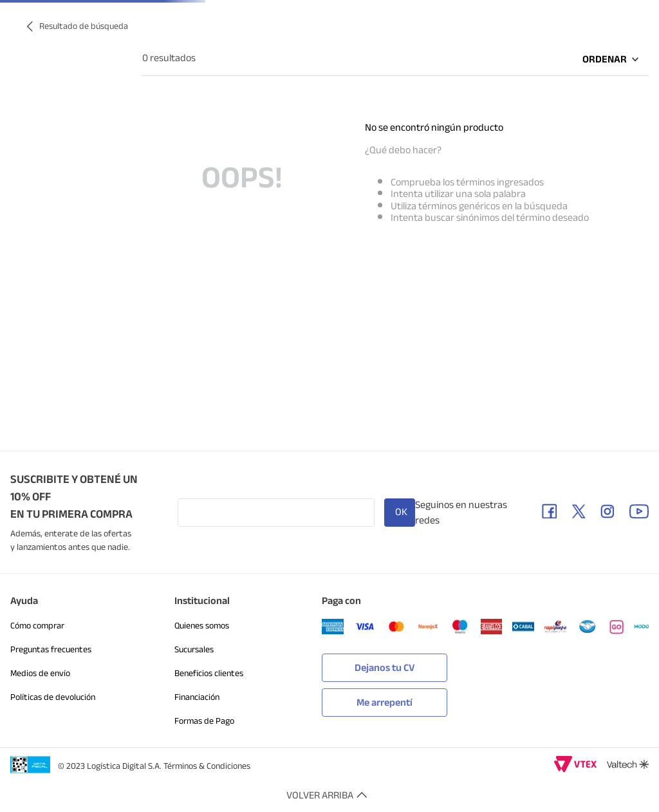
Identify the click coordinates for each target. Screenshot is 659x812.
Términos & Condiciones (207, 766)
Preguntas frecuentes (51, 649)
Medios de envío (40, 673)
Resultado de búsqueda (84, 26)
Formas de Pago (204, 721)
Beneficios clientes (209, 673)
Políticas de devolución (53, 697)
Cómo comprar (37, 626)
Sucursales (194, 649)
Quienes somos (202, 626)
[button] (385, 699)
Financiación (197, 697)
